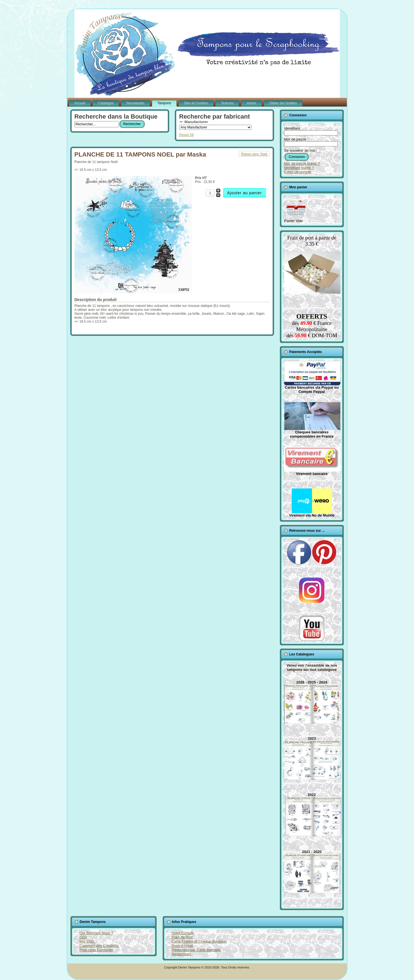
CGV (83, 937)
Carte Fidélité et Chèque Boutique (199, 941)
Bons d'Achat (182, 946)
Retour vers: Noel (254, 154)
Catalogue (106, 103)
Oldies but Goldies (283, 103)
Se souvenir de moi (300, 150)
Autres (251, 103)
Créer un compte (298, 172)
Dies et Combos (196, 103)
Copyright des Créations (99, 946)
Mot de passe (295, 139)
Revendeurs (182, 954)
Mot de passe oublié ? (302, 163)
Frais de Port (182, 937)
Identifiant (292, 128)
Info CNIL (87, 941)
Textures (227, 103)
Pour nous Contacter (96, 950)
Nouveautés (135, 103)
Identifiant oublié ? (299, 168)
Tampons (164, 103)
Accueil (80, 103)
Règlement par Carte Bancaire (196, 950)
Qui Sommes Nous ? (96, 933)
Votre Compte (183, 933)
